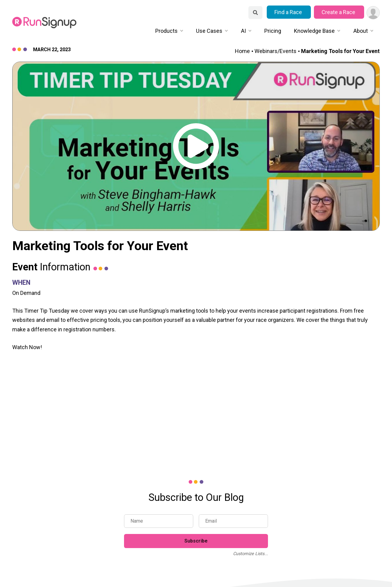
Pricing (273, 31)
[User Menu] (373, 13)
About (361, 31)
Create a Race (339, 12)
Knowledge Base (314, 31)
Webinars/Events (275, 51)
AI (243, 31)
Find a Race (289, 12)
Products (166, 31)
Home (242, 51)
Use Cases (209, 31)
